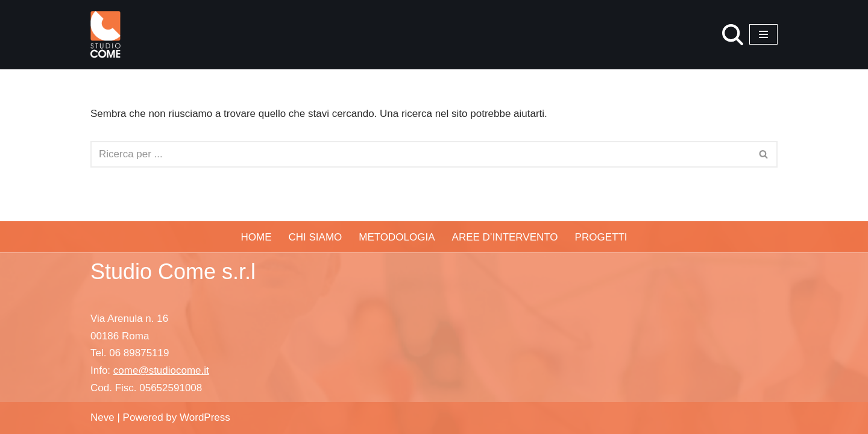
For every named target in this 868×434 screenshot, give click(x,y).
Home (256, 237)
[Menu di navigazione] (763, 34)
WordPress (205, 417)
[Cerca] (733, 35)
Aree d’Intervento (505, 237)
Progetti (601, 237)
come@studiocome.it (161, 370)
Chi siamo (316, 237)
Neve (102, 417)
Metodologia (397, 237)
